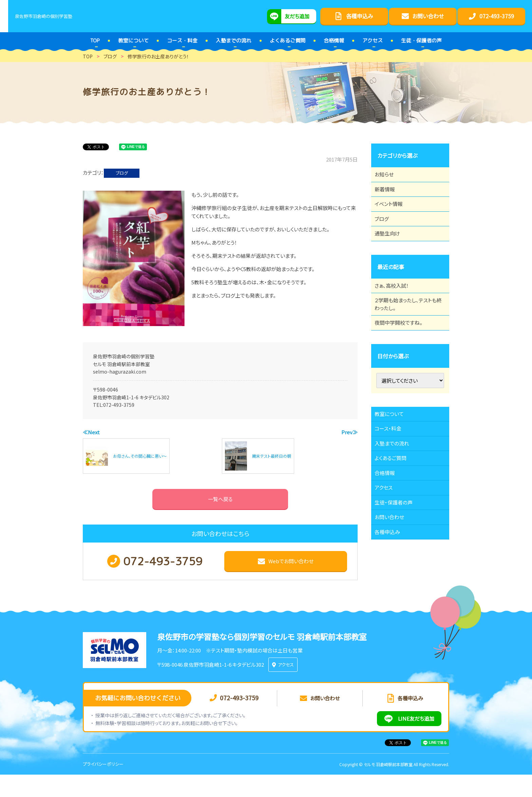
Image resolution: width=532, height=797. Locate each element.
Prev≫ (349, 432)
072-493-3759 (119, 405)
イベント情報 (392, 214)
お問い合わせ (393, 578)
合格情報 (388, 522)
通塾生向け (391, 251)
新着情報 (388, 195)
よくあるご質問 (394, 504)
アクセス (387, 541)
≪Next (91, 432)
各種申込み (391, 597)
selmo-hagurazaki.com (120, 372)
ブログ (122, 173)
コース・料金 (392, 466)
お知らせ (387, 176)
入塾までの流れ (396, 485)
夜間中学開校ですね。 (403, 353)
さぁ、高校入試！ (395, 307)
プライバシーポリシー (103, 786)
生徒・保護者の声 (397, 559)
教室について (393, 448)
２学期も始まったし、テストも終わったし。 (408, 330)
